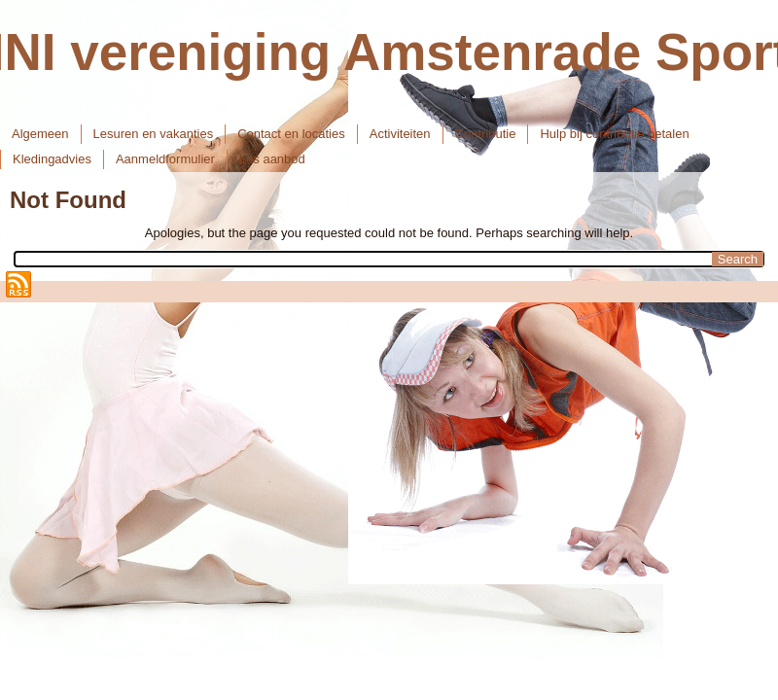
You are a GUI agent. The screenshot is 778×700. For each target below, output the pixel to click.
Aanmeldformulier (165, 159)
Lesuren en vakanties (154, 134)
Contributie (486, 134)
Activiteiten (400, 134)
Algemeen (40, 134)
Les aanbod (272, 159)
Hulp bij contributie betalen (614, 134)
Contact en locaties (291, 134)
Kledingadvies (52, 159)
